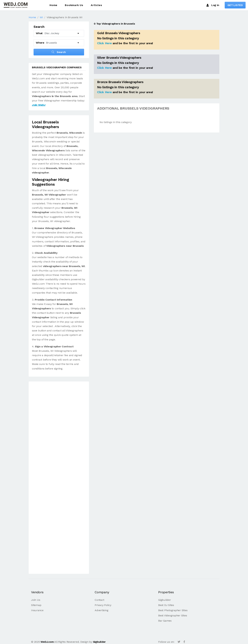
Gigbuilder (165, 600)
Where (40, 43)
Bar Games (165, 621)
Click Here (104, 43)
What (39, 33)
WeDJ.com (47, 642)
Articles (96, 5)
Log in (213, 5)
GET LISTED (235, 5)
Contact (99, 600)
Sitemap (36, 605)
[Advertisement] (59, 478)
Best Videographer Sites (173, 615)
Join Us (36, 600)
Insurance (37, 610)
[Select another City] (63, 43)
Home (53, 5)
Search (59, 52)
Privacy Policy (103, 605)
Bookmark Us (74, 5)
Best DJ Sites (166, 605)
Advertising (101, 610)
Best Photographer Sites (173, 610)
